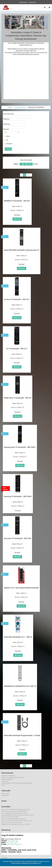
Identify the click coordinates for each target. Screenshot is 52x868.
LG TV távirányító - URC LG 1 (17, 349)
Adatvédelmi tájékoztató (8, 776)
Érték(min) (6, 119)
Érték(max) (7, 124)
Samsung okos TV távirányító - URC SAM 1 (20, 447)
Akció (7, 136)
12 (21, 164)
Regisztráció (33, 2)
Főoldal (10, 107)
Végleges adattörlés (7, 779)
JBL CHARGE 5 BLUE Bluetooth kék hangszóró (15, 813)
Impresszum (5, 781)
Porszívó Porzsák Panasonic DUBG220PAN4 (14, 811)
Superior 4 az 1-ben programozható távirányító (21, 588)
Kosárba (17, 219)
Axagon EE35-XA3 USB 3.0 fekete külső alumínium (16, 809)
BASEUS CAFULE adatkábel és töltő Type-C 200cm (16, 824)
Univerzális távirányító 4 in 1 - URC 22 (18, 637)
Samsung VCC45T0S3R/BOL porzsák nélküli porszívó (17, 821)
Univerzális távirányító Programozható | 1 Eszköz (22, 735)
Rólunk (3, 785)
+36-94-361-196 (13, 841)
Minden (30, 164)
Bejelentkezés (23, 2)
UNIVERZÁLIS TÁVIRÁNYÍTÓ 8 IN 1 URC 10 (20, 686)
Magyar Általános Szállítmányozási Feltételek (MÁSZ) (17, 783)
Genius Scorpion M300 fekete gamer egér (13, 819)
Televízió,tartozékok (20, 107)
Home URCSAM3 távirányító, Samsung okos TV (22, 250)
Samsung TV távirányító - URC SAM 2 (18, 496)
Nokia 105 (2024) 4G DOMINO (10, 817)
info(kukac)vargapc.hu (14, 844)
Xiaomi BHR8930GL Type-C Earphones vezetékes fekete (17, 815)
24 (25, 164)
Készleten (8, 144)
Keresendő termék (9, 114)
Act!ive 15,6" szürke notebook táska (12, 822)
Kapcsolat (4, 858)
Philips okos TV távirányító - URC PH (18, 398)
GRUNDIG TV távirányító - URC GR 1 (17, 201)
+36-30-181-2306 (12, 843)
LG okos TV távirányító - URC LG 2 (17, 299)
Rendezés (6, 129)
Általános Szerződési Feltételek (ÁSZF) (13, 778)
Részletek (17, 215)
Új (6, 140)
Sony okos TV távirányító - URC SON (17, 538)
